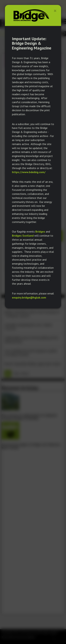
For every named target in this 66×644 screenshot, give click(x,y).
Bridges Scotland (23, 236)
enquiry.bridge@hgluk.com (29, 297)
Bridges (40, 232)
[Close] (55, 11)
